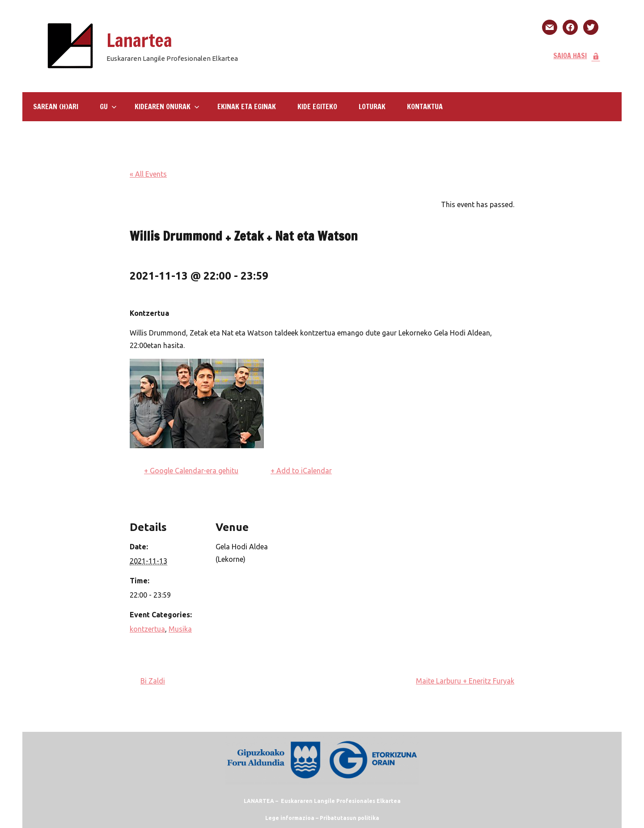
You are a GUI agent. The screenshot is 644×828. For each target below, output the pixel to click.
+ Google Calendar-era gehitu (191, 471)
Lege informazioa (290, 818)
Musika (180, 629)
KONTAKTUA (425, 106)
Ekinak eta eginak (247, 106)
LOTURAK (372, 106)
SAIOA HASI (577, 55)
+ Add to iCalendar (301, 471)
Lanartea (139, 40)
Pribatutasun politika (350, 818)
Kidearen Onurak (167, 106)
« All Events (148, 174)
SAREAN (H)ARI (56, 106)
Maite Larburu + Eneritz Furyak (465, 681)
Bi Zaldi (153, 681)
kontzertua (147, 629)
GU (108, 106)
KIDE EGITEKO (317, 106)
